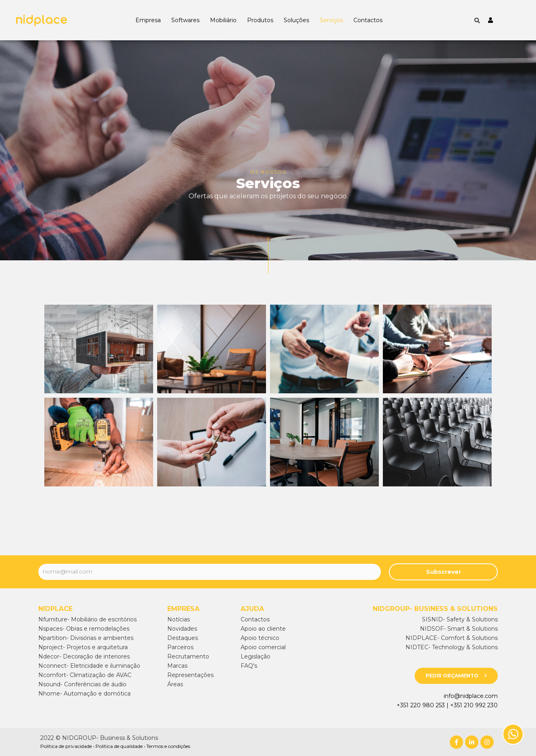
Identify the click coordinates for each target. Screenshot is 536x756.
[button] (456, 676)
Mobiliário (223, 20)
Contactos (368, 20)
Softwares (185, 20)
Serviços (331, 20)
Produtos (260, 20)
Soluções (296, 20)
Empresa (148, 20)
